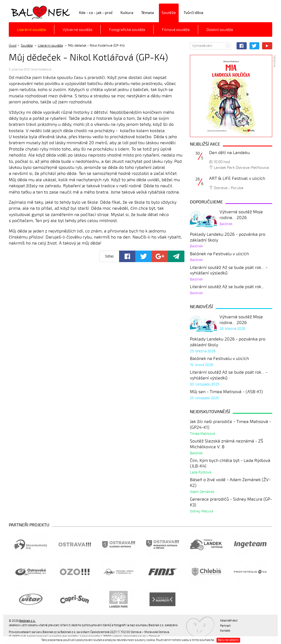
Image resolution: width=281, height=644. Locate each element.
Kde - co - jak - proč (96, 13)
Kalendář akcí (229, 621)
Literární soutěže (31, 30)
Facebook (242, 46)
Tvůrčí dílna (193, 13)
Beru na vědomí (228, 640)
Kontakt (225, 631)
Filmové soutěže (176, 30)
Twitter (255, 46)
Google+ (160, 256)
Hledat (227, 46)
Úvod (13, 46)
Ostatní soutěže (220, 30)
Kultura (127, 13)
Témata (147, 13)
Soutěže (169, 13)
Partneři (225, 626)
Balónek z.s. (23, 12)
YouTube (267, 46)
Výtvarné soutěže (77, 30)
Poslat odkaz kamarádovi (176, 256)
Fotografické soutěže (127, 30)
